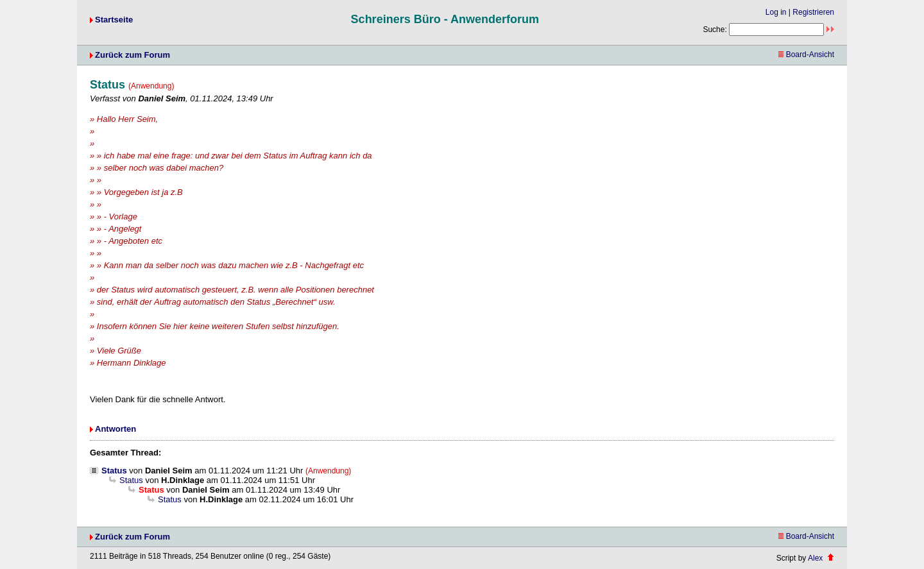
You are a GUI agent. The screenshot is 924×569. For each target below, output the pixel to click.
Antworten (116, 429)
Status (114, 471)
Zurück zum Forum (133, 55)
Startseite (114, 20)
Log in (776, 12)
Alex (815, 558)
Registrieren (813, 12)
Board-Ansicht (806, 55)
